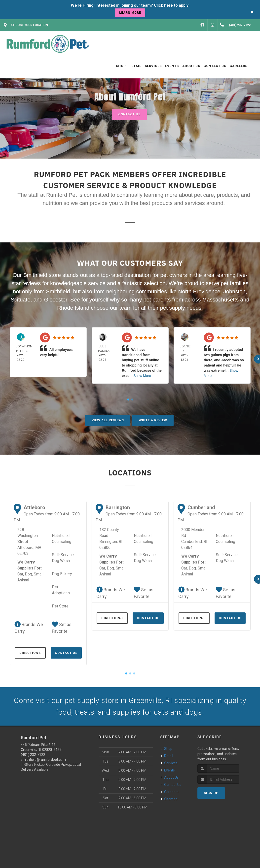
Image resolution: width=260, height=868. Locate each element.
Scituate (21, 300)
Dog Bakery (62, 574)
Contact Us (130, 114)
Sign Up (211, 793)
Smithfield (58, 291)
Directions (30, 653)
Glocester (56, 300)
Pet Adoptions (61, 590)
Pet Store (60, 606)
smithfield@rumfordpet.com (43, 760)
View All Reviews (108, 420)
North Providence (199, 291)
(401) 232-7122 (33, 755)
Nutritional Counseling (62, 539)
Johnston (235, 291)
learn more (130, 13)
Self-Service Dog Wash (63, 558)
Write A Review (153, 420)
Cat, (21, 574)
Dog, (29, 574)
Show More (142, 376)
